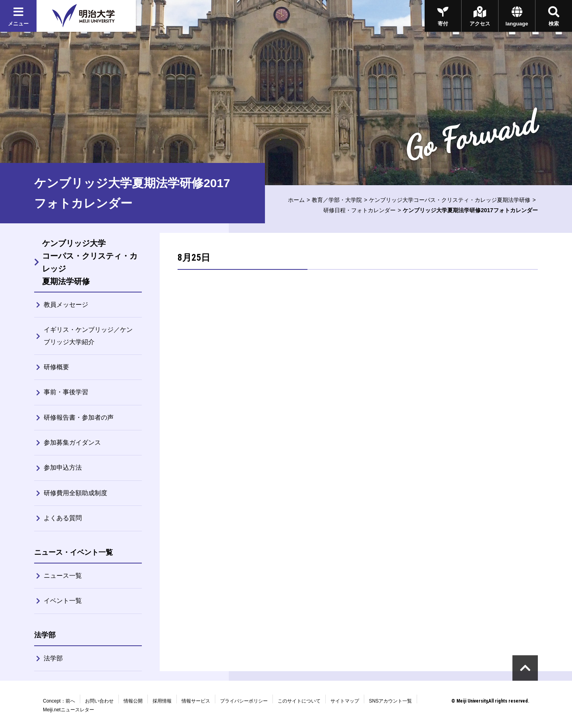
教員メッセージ (66, 305)
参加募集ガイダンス (72, 442)
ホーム (296, 200)
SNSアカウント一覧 (391, 701)
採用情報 (162, 701)
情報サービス (196, 701)
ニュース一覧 (63, 576)
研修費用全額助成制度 (75, 493)
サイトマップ (345, 701)
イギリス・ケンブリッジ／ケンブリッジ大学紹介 (88, 336)
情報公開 (133, 701)
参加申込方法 (63, 468)
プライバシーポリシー (244, 701)
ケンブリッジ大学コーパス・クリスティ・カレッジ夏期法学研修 (450, 200)
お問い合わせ (99, 701)
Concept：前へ (59, 701)
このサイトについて (299, 701)
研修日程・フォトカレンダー (359, 210)
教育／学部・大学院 (337, 200)
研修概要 (56, 367)
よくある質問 (63, 518)
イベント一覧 (63, 601)
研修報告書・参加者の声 (79, 417)
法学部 (53, 658)
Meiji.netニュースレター (69, 710)
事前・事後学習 (66, 392)
